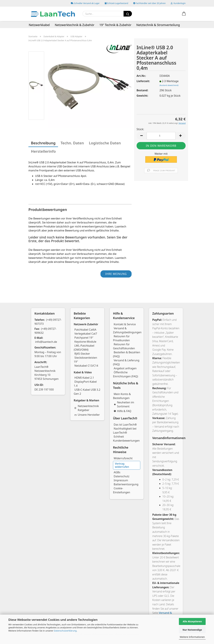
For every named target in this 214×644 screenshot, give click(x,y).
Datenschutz (122, 476)
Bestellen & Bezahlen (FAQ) (127, 354)
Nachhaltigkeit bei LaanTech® (125, 431)
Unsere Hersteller (87, 415)
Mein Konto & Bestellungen (122, 396)
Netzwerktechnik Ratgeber (87, 408)
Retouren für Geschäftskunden (124, 346)
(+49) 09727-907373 (48, 322)
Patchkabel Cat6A (85, 330)
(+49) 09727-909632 (45, 331)
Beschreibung (43, 143)
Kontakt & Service (125, 324)
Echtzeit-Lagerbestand (116, 3)
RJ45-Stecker (82, 354)
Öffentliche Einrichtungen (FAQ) (126, 374)
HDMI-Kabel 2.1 (84, 378)
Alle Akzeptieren (192, 621)
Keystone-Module (85, 342)
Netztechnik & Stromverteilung (158, 25)
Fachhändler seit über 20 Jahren (149, 3)
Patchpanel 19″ (84, 338)
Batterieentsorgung (126, 484)
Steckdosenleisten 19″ (85, 360)
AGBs (117, 472)
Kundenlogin (178, 3)
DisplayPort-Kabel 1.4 (85, 384)
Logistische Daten (105, 143)
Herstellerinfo (43, 151)
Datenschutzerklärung (65, 631)
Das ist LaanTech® (125, 425)
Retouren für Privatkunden (121, 338)
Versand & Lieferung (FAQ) (126, 362)
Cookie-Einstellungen (122, 490)
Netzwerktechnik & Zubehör (75, 25)
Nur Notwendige (192, 630)
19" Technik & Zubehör (115, 25)
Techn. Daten (72, 143)
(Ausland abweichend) (169, 85)
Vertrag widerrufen (122, 465)
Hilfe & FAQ (122, 411)
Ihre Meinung (116, 274)
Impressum (121, 480)
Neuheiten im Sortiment (124, 404)
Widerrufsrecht (123, 458)
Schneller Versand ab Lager (85, 3)
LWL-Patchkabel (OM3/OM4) (84, 348)
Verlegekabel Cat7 (86, 334)
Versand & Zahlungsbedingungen (127, 330)
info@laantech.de (46, 342)
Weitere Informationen (192, 637)
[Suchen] (128, 14)
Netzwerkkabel (39, 25)
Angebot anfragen (125, 368)
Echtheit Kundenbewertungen (126, 439)
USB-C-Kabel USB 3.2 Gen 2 (87, 392)
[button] (184, 14)
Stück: (140, 129)
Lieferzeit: (143, 81)
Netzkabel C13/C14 (86, 366)
